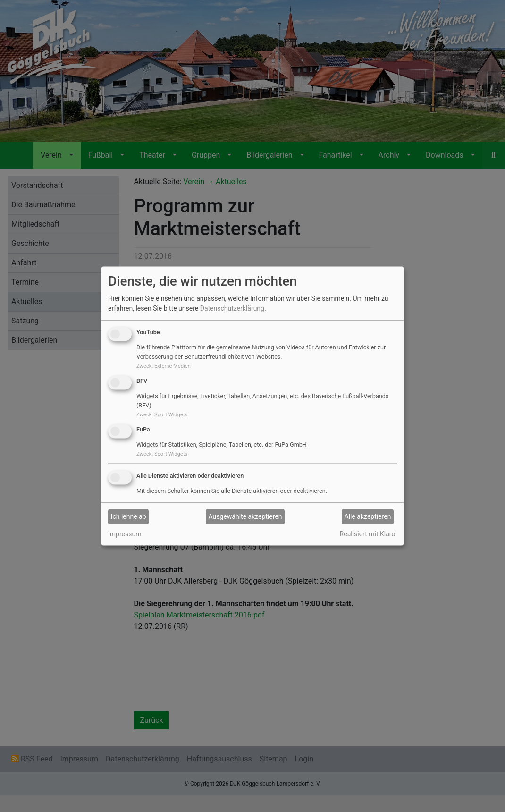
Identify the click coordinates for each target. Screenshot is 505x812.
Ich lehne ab (129, 516)
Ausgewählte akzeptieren (245, 516)
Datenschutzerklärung (232, 308)
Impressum (125, 533)
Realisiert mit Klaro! (368, 533)
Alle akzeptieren (368, 516)
